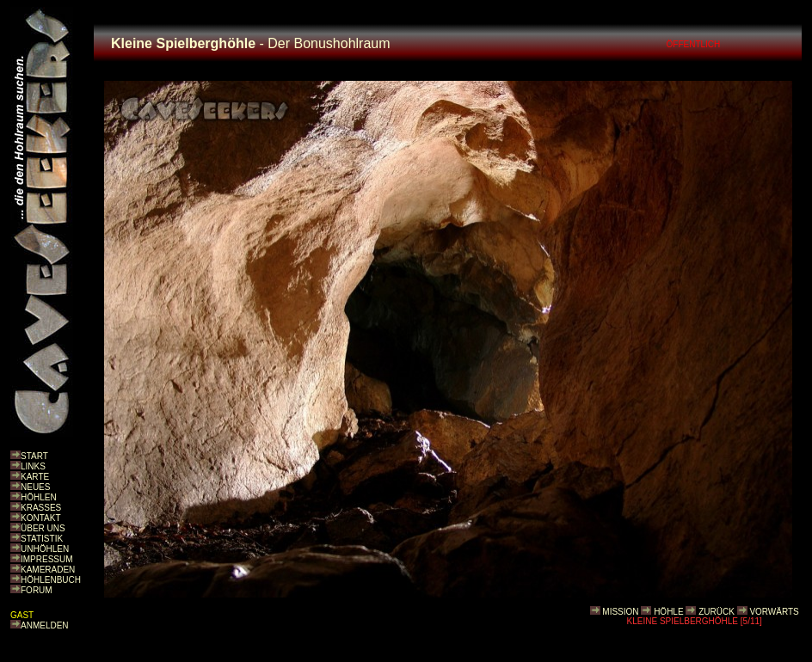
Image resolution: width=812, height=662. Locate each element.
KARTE (35, 477)
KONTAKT (40, 518)
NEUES (35, 487)
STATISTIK (42, 539)
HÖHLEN (39, 497)
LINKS (33, 466)
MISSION (620, 612)
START (34, 456)
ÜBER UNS (43, 528)
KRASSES (41, 508)
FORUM (37, 590)
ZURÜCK (717, 612)
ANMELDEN (45, 625)
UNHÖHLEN (45, 549)
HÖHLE (668, 612)
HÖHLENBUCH (51, 580)
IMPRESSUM (47, 559)
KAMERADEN (48, 570)
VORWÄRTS (774, 612)
